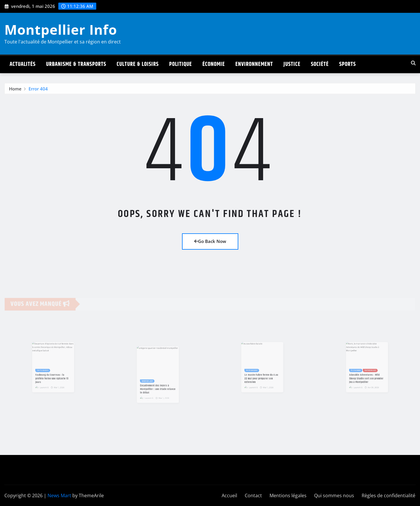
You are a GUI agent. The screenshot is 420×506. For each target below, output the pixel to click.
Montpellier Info (61, 29)
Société (320, 64)
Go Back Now (210, 241)
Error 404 (38, 90)
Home (15, 90)
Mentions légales (288, 496)
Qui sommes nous (334, 496)
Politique (181, 64)
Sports (348, 64)
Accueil (229, 496)
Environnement (254, 64)
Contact (253, 496)
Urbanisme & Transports (76, 64)
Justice (292, 64)
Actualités (23, 64)
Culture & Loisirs (138, 64)
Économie (214, 64)
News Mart (59, 496)
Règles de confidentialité (388, 496)
